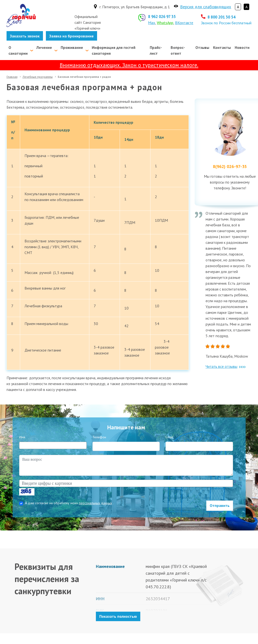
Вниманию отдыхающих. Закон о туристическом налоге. (129, 65)
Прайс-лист (156, 50)
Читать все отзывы (225, 366)
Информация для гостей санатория (114, 50)
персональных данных (96, 503)
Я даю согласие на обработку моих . (69, 503)
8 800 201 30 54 (221, 17)
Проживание (72, 47)
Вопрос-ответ (178, 50)
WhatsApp (165, 23)
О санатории (18, 50)
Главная (12, 77)
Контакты (222, 47)
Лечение (44, 47)
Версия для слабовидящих (206, 7)
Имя (22, 437)
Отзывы (202, 47)
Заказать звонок (25, 36)
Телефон (99, 437)
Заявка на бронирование (71, 36)
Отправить (220, 505)
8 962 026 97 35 (162, 17)
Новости (242, 47)
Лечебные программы (38, 77)
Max (152, 23)
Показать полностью (118, 616)
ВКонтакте (184, 23)
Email (169, 437)
